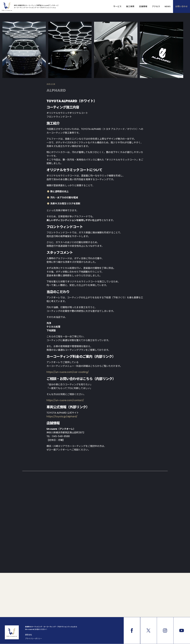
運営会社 (28, 635)
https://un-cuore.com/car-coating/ (68, 372)
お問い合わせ (182, 6)
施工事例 (130, 6)
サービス (117, 6)
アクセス (156, 6)
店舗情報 (143, 6)
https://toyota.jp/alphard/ (62, 417)
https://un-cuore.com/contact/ (65, 400)
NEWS (168, 6)
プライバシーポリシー (34, 639)
